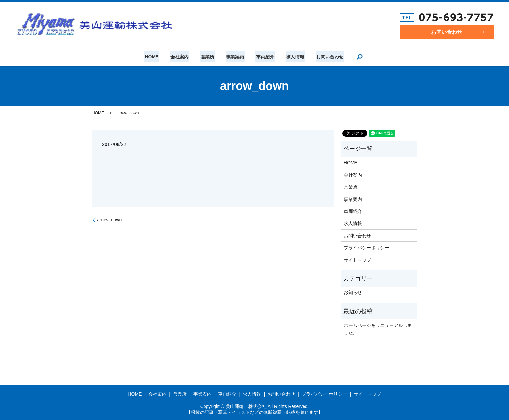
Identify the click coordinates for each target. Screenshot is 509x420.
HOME (155, 57)
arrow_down (109, 220)
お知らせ (353, 292)
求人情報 (293, 57)
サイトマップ (357, 260)
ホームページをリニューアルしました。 (378, 329)
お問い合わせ (447, 32)
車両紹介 (264, 57)
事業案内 (235, 57)
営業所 (208, 57)
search (356, 57)
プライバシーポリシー (366, 248)
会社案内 (181, 57)
